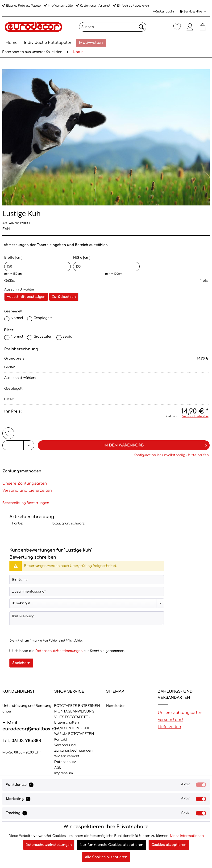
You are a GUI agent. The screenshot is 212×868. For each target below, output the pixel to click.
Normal (17, 318)
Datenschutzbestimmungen (59, 651)
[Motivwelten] (91, 43)
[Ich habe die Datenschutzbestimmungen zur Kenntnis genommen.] (11, 650)
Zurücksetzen (64, 297)
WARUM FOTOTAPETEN (74, 734)
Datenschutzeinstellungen (49, 845)
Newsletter (115, 706)
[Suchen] (113, 27)
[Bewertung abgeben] (87, 603)
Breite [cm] (37, 264)
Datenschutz (65, 762)
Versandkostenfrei (195, 416)
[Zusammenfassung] (87, 591)
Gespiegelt (43, 318)
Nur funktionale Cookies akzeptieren (112, 845)
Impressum (64, 773)
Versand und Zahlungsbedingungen (73, 748)
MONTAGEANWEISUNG (74, 711)
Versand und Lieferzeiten (27, 491)
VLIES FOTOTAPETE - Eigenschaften (72, 720)
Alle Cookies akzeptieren (106, 857)
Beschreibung (14, 503)
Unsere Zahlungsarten (25, 483)
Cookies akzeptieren (169, 845)
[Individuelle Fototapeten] (48, 43)
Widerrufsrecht (67, 756)
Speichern (21, 663)
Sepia (67, 337)
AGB (58, 768)
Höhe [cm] (106, 264)
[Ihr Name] (87, 580)
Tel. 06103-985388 (22, 741)
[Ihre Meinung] (87, 618)
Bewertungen (38, 503)
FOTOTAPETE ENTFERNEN (77, 706)
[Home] (12, 43)
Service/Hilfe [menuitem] (191, 12)
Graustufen (43, 337)
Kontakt (61, 739)
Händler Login (163, 12)
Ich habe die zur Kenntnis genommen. (69, 651)
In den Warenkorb (155, 444)
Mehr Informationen (187, 836)
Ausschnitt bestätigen (26, 297)
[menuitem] (113, 29)
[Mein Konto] (190, 27)
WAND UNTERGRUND (72, 728)
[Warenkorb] (203, 27)
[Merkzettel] (177, 27)
